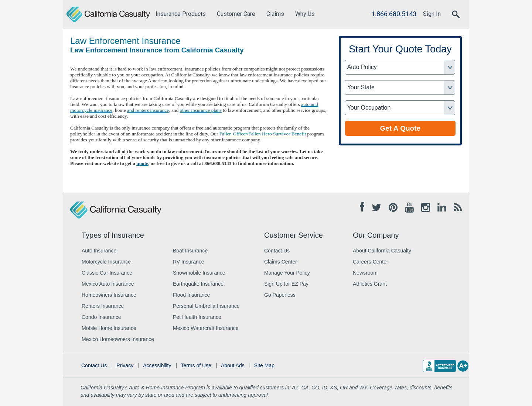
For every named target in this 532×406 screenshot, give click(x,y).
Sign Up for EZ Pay (286, 284)
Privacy (125, 365)
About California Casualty (382, 251)
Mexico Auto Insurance (108, 284)
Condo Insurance (101, 317)
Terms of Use (196, 365)
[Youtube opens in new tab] (409, 208)
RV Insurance (189, 262)
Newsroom (365, 273)
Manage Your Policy (287, 273)
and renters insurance (148, 110)
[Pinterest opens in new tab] (393, 208)
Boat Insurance (190, 251)
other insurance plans (200, 110)
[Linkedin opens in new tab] (442, 208)
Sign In (432, 14)
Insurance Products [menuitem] (181, 14)
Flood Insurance (191, 295)
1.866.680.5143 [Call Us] (394, 14)
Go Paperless (280, 295)
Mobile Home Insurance (109, 328)
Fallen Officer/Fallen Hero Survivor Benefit (263, 134)
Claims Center (281, 262)
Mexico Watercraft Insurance (206, 328)
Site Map (264, 365)
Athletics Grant (370, 284)
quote (142, 163)
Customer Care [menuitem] (236, 14)
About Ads (233, 365)
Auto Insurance (99, 251)
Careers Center (371, 262)
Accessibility (157, 365)
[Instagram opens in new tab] (426, 208)
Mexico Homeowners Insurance (118, 339)
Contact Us (277, 251)
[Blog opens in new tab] (458, 208)
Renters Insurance (103, 306)
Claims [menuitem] (275, 14)
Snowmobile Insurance (199, 273)
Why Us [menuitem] (305, 14)
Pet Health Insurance (197, 317)
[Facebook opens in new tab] (362, 207)
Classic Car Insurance (107, 273)
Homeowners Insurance (109, 295)
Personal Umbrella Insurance (206, 306)
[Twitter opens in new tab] (376, 208)
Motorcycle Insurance (106, 262)
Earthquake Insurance (198, 284)
